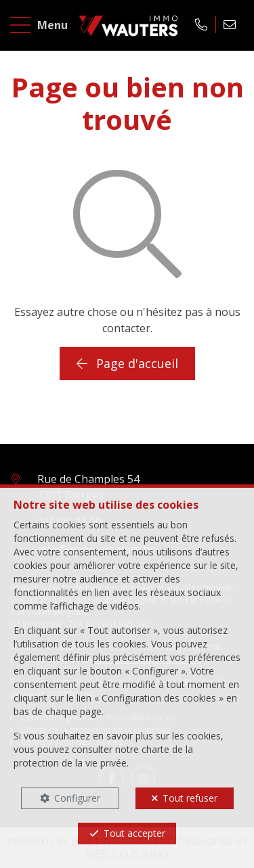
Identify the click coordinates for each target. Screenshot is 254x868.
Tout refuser (190, 798)
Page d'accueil (127, 363)
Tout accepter (134, 833)
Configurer (77, 798)
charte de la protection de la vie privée (103, 756)
